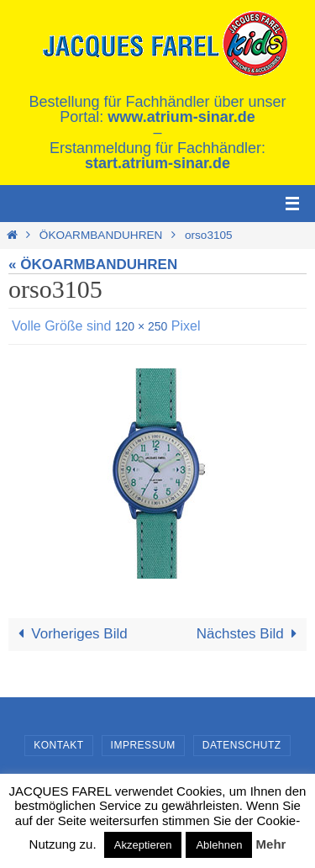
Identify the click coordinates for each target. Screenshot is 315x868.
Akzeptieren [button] (143, 845)
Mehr (271, 844)
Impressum (143, 745)
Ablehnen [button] (219, 845)
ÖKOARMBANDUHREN (101, 235)
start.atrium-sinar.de (157, 163)
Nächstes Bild (250, 634)
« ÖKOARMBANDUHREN (93, 265)
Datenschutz (242, 745)
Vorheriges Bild (70, 634)
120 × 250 (142, 326)
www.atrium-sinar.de (181, 117)
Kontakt (58, 745)
